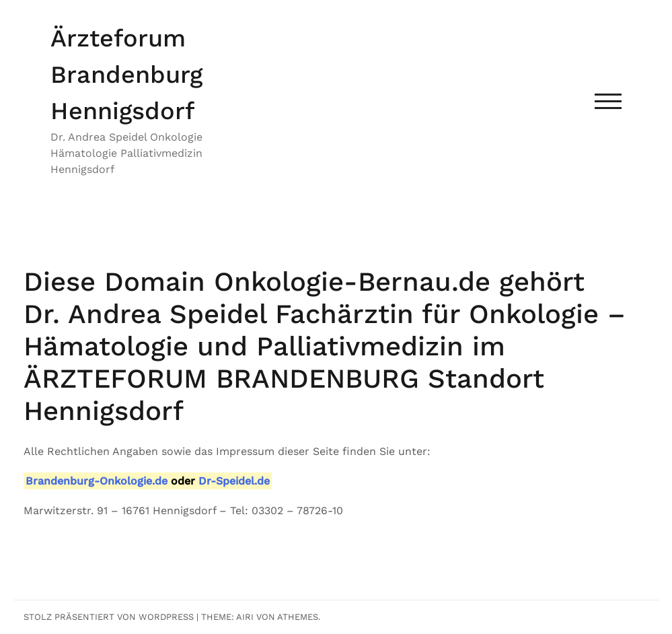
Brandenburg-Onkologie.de (97, 481)
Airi (245, 617)
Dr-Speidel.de (234, 481)
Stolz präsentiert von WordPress (109, 617)
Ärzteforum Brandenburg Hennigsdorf (126, 75)
